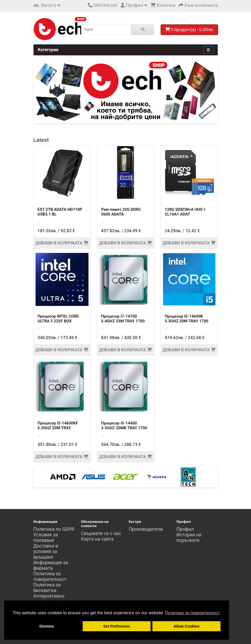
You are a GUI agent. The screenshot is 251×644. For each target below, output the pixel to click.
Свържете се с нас (101, 533)
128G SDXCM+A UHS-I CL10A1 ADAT (185, 212)
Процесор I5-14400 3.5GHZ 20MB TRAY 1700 (124, 426)
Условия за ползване (46, 538)
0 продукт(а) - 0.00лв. (190, 30)
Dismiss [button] (47, 626)
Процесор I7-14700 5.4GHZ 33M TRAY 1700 (123, 319)
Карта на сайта (97, 539)
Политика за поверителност (50, 577)
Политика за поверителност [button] (192, 613)
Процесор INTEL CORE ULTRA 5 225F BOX (58, 319)
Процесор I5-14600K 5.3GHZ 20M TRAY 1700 (187, 319)
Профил (185, 529)
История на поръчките (189, 538)
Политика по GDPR (54, 529)
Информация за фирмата (51, 565)
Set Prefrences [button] (117, 626)
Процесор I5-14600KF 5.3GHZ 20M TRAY (58, 426)
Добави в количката (62, 243)
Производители (146, 529)
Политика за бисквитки (47, 588)
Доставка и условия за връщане (46, 551)
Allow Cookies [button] (186, 626)
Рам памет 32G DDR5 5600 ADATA (121, 212)
